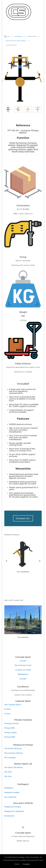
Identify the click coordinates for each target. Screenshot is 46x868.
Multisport (9, 788)
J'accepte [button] (26, 864)
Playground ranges (13, 807)
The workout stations (14, 753)
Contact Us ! (23, 518)
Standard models (12, 792)
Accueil (23, 661)
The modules (10, 758)
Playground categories (14, 811)
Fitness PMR (10, 737)
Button (14, 579)
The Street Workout (13, 748)
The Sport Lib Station (14, 767)
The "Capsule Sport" (13, 705)
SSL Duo (8, 776)
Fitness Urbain (11, 733)
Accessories (9, 816)
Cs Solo (7, 709)
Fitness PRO (10, 728)
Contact (23, 679)
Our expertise (10, 797)
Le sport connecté (23, 670)
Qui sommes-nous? (23, 665)
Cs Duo (7, 714)
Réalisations (23, 674)
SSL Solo (8, 772)
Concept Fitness (11, 723)
